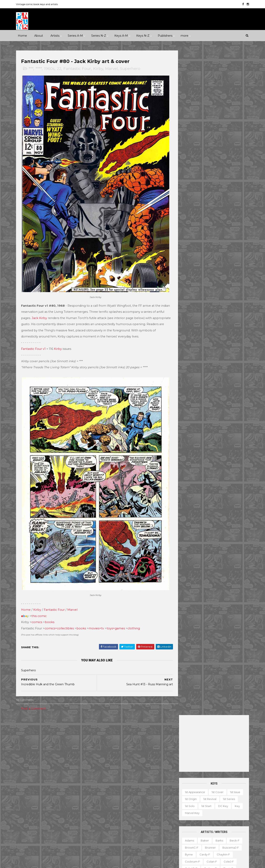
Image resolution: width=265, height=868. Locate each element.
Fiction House (30, 790)
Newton (228, 274)
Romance (49, 745)
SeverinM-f (191, 316)
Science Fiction (72, 745)
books (52, 602)
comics (39, 602)
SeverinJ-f (229, 309)
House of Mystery (110, 790)
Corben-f (209, 204)
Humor (72, 738)
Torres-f (188, 344)
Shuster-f (211, 316)
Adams (188, 176)
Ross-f (223, 302)
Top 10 (202, 833)
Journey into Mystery (112, 804)
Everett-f (189, 218)
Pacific (44, 811)
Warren (41, 825)
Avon (65, 769)
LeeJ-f (188, 260)
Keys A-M (121, 35)
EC (67, 776)
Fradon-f (226, 218)
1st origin (189, 134)
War (45, 752)
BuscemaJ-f (229, 183)
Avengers (105, 755)
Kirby (100, 69)
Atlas (52, 769)
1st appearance (193, 127)
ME (67, 804)
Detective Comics (130, 769)
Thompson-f (211, 337)
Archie (38, 769)
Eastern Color (30, 783)
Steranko (223, 330)
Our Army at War (151, 811)
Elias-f (201, 211)
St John (26, 818)
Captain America (109, 762)
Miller (207, 267)
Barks (217, 176)
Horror (57, 738)
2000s (39, 731)
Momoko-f (225, 267)
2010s (53, 731)
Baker (203, 176)
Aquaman (139, 748)
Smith (187, 323)
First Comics (54, 790)
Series (230, 826)
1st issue (233, 127)
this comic (41, 596)
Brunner (209, 183)
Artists (55, 35)
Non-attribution (201, 819)
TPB (179, 833)
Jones (223, 239)
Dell (56, 776)
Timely (61, 818)
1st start (205, 141)
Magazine (182, 812)
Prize (58, 811)
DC (23, 776)
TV (190, 833)
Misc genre (28, 745)
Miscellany (228, 812)
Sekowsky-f (208, 309)
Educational (199, 798)
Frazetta (189, 225)
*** (33, 69)
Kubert (209, 253)
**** (41, 69)
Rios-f (224, 295)
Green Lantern (129, 783)
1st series (227, 134)
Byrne (187, 190)
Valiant (25, 825)
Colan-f (210, 197)
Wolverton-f (229, 351)
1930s (73, 717)
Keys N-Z (143, 35)
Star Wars (137, 818)
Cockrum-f (191, 197)
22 (61, 69)
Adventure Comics (136, 741)
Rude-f (188, 309)
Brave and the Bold (148, 755)
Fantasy (41, 738)
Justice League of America (116, 811)
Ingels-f (208, 239)
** (30, 717)
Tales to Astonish (109, 832)
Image (54, 804)
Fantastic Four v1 (35, 342)
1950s (38, 724)
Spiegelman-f (226, 323)
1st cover (216, 127)
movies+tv (98, 609)
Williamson (207, 351)
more (184, 35)
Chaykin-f (222, 190)
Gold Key (66, 797)
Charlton (81, 769)
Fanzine (219, 798)
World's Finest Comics (141, 839)
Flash (154, 776)
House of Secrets (140, 790)
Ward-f (188, 351)
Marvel (114, 69)
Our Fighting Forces (111, 818)
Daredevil (105, 769)
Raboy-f (189, 295)
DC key (221, 141)
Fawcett (67, 783)
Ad (195, 791)
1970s (65, 724)
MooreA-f (190, 274)
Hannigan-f (191, 232)
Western (60, 752)
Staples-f (189, 330)
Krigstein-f (190, 253)
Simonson (231, 316)
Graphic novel (220, 805)
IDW (40, 804)
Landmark (157, 717)
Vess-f (236, 344)
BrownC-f (190, 183)
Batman (123, 755)
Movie (122, 724)
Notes (222, 819)
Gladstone (47, 797)
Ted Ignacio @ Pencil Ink (214, 764)
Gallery (181, 805)
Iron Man (131, 797)
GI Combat (105, 783)
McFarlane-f (225, 260)
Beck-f (233, 176)
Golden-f (207, 225)
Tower (76, 818)
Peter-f (188, 288)
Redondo (207, 295)
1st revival (208, 134)
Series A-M (75, 35)
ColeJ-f (227, 197)
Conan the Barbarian (141, 762)
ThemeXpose (39, 863)
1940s (24, 724)
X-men (103, 846)
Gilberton (27, 797)
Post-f (219, 288)
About (38, 35)
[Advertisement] (212, 79)
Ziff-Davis (59, 825)
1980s (79, 724)
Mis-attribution (205, 812)
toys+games (118, 609)
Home (22, 35)
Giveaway (198, 805)
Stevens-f (190, 337)
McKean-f (190, 267)
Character (224, 791)
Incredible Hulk (108, 797)
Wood (187, 358)
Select (215, 826)
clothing (136, 609)
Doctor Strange (109, 776)
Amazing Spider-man (112, 748)
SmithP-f (204, 323)
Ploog (204, 288)
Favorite (236, 798)
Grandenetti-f (229, 225)
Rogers (188, 302)
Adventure (70, 731)
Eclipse (50, 783)
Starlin (207, 330)
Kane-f (205, 246)
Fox (71, 790)
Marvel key (190, 148)
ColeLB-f (189, 204)
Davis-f (226, 204)
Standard (43, 818)
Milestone (105, 724)
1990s (24, 731)
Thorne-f (232, 337)
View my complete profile (210, 769)
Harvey (26, 804)
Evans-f (217, 211)
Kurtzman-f (227, 253)
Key (235, 141)
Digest (180, 798)
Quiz (201, 826)
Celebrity (104, 717)
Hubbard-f (230, 232)
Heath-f (210, 232)
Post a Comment (35, 689)
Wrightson (205, 358)
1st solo (188, 141)
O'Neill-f (202, 281)
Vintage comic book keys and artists (39, 4)
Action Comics (108, 741)
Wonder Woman (109, 839)
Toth (203, 344)
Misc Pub (27, 811)
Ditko (187, 211)
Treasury (218, 833)
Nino (186, 281)
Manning (204, 260)
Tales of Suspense (135, 825)
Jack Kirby (54, 305)
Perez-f (219, 281)
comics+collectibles (61, 609)
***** (60, 717)
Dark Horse (39, 776)
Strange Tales (107, 825)
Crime (25, 738)
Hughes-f (189, 239)
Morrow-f (210, 274)
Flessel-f (208, 218)
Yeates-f (224, 358)
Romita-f (205, 302)
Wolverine (146, 832)
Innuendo (138, 717)
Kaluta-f (189, 246)
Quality (73, 811)
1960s (51, 69)
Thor (130, 832)
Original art (183, 826)
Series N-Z (98, 35)
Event (121, 717)
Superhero (132, 69)
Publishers (165, 35)
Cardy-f (203, 190)
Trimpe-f (219, 344)
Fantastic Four (79, 69)
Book (207, 791)
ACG (24, 769)
